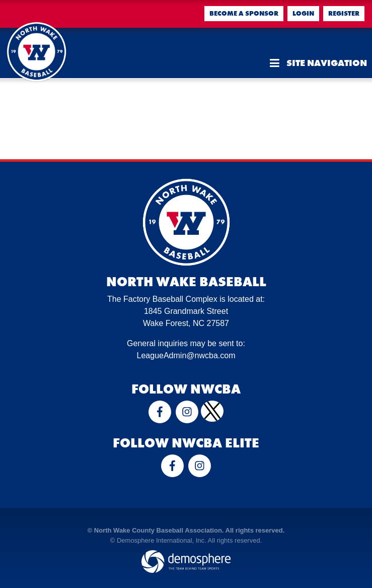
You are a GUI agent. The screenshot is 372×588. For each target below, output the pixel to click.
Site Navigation (318, 63)
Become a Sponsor (244, 13)
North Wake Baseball (186, 282)
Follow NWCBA (186, 389)
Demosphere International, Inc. (162, 540)
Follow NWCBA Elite (186, 443)
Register (344, 13)
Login (303, 13)
